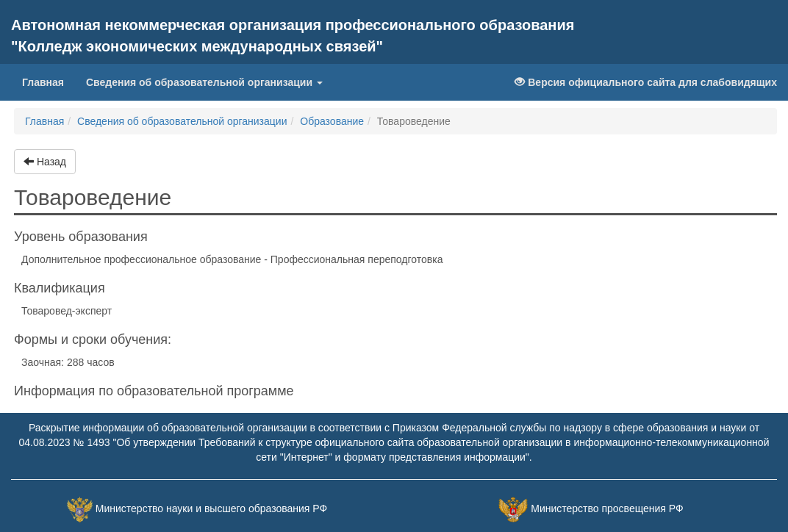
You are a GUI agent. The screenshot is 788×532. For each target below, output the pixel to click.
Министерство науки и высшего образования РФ (211, 509)
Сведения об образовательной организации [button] (204, 82)
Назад (45, 162)
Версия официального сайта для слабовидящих (646, 82)
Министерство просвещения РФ (607, 509)
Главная (49, 81)
